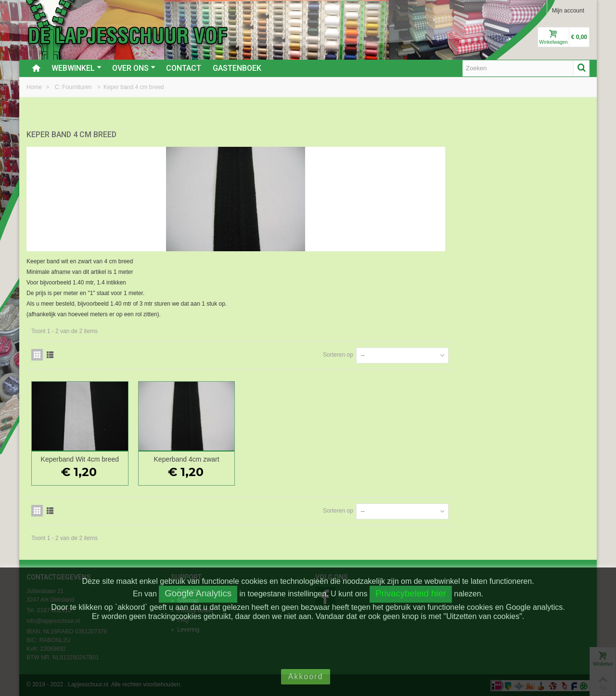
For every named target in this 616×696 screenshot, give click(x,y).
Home (35, 87)
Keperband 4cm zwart (328, 458)
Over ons (134, 68)
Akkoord (306, 677)
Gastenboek (237, 68)
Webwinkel (77, 68)
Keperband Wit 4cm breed (223, 458)
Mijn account (568, 11)
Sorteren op (474, 354)
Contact (184, 68)
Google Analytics (198, 593)
